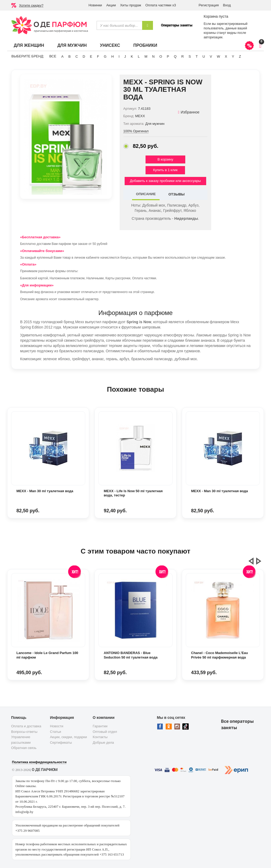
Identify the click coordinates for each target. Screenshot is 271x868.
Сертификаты (61, 743)
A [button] (63, 56)
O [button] (161, 56)
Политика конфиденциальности (39, 762)
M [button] (146, 56)
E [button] (91, 56)
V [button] (211, 56)
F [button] (98, 56)
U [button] (204, 56)
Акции (111, 5)
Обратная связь (24, 748)
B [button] (69, 56)
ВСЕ (53, 56)
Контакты (100, 737)
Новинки (95, 5)
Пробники (145, 45)
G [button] (105, 56)
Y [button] (233, 56)
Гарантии (100, 726)
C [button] (77, 56)
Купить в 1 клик (165, 170)
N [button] (153, 56)
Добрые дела (103, 743)
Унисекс (110, 45)
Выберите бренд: (28, 56)
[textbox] (119, 25)
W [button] (218, 56)
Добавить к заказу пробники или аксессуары (165, 181)
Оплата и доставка (26, 726)
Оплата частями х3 (161, 5)
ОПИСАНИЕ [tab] (146, 194)
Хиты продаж (131, 5)
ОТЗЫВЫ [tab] (176, 194)
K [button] (132, 56)
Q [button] (175, 56)
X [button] (226, 56)
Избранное (189, 112)
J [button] (125, 56)
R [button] (182, 56)
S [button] (190, 56)
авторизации (213, 37)
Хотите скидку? (31, 5)
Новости (57, 726)
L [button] (139, 56)
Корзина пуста (216, 16)
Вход (227, 5)
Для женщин (29, 45)
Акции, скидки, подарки (69, 737)
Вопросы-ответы (24, 732)
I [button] (119, 56)
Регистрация (209, 5)
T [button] (197, 56)
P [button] (168, 56)
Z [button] (240, 56)
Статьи (56, 732)
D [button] (84, 56)
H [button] (112, 56)
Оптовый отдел (105, 732)
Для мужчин (72, 45)
